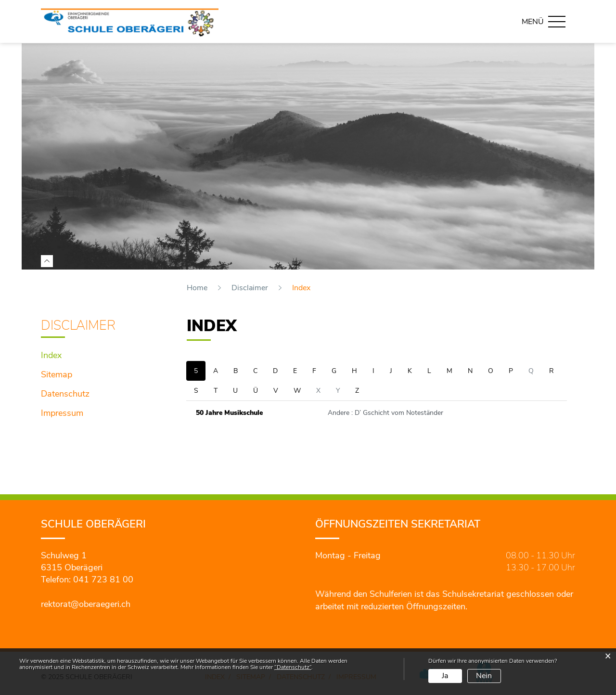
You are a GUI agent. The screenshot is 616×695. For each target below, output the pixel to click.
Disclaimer (78, 326)
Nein (484, 676)
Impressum (62, 413)
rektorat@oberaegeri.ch (86, 604)
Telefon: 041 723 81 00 (87, 579)
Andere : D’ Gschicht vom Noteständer (385, 413)
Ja (445, 676)
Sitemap (57, 374)
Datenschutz (65, 394)
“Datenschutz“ (293, 667)
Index (77, 354)
